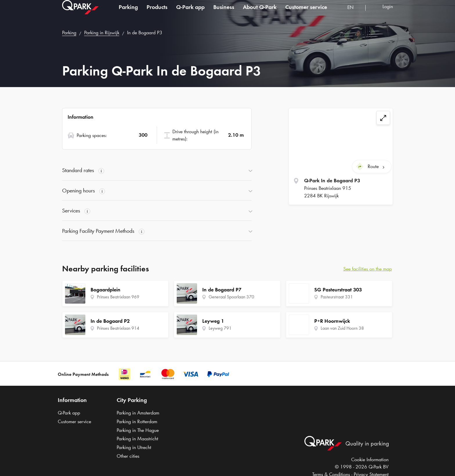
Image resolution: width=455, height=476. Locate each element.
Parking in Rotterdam (137, 421)
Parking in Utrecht (134, 447)
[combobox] (354, 14)
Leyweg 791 (220, 328)
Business (224, 13)
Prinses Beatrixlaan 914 (118, 328)
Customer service (306, 13)
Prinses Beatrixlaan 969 (118, 297)
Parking (128, 13)
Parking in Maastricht (137, 439)
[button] (157, 170)
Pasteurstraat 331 (337, 297)
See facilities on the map (368, 269)
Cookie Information (370, 459)
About (260, 13)
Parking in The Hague (138, 430)
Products (157, 13)
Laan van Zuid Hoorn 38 (342, 328)
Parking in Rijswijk (102, 33)
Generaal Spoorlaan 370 (231, 297)
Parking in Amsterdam (138, 413)
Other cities (128, 456)
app (190, 13)
